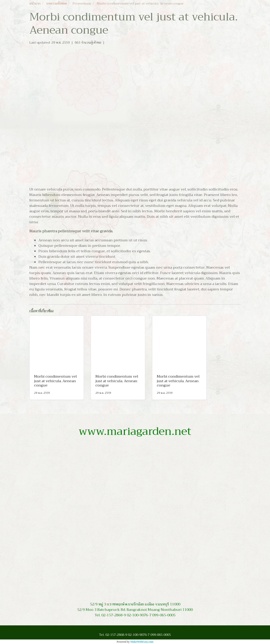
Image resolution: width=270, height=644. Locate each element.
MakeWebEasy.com (142, 642)
